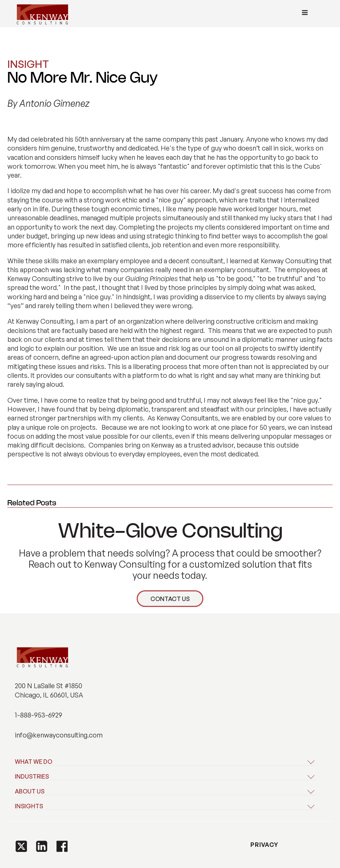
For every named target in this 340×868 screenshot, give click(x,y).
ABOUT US (30, 791)
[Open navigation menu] (305, 14)
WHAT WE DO (34, 762)
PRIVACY (264, 845)
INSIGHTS (29, 806)
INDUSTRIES (32, 776)
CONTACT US (170, 599)
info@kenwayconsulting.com (59, 735)
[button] (21, 847)
